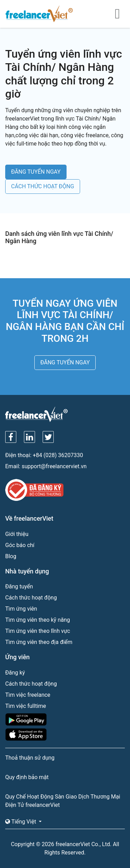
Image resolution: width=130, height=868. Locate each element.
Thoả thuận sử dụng (30, 758)
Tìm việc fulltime (26, 706)
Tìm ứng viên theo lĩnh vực (38, 631)
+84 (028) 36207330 (58, 455)
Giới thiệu (17, 534)
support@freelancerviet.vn (54, 466)
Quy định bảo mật (27, 777)
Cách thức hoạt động (31, 598)
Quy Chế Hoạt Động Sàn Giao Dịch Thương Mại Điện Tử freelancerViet (63, 801)
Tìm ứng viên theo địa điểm (39, 642)
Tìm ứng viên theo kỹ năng (38, 620)
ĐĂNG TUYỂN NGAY (36, 172)
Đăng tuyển (19, 586)
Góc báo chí (20, 545)
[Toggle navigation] (117, 14)
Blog (11, 556)
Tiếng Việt (21, 822)
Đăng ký (15, 673)
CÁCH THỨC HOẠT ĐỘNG (43, 186)
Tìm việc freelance (28, 695)
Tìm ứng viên (21, 609)
